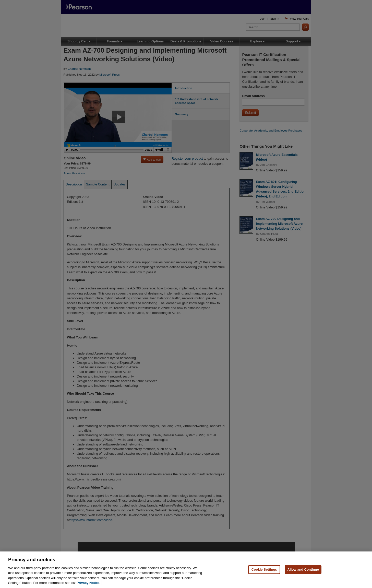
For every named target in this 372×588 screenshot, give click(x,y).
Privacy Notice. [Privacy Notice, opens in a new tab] (88, 583)
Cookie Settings (264, 569)
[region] (186, 570)
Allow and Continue (303, 569)
